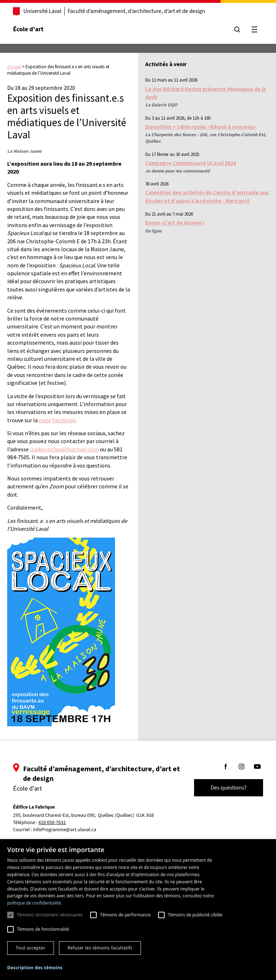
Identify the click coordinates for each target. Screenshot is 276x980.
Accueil (14, 67)
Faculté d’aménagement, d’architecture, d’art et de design (136, 11)
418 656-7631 (52, 823)
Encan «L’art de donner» (175, 223)
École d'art (28, 29)
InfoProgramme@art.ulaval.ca (65, 830)
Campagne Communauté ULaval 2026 (191, 163)
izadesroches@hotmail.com (64, 449)
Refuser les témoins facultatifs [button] (100, 948)
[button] (35, 968)
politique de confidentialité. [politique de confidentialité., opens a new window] (35, 903)
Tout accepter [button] (31, 948)
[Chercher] (237, 29)
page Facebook (57, 420)
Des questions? (229, 788)
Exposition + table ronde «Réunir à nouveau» (201, 127)
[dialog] (138, 910)
